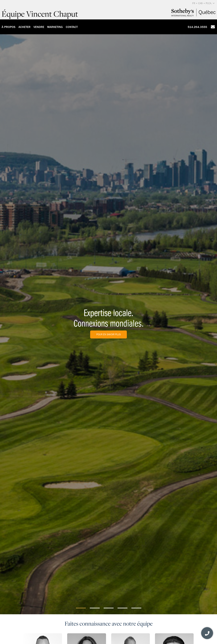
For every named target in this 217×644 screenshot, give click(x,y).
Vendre (39, 27)
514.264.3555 (197, 27)
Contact (72, 27)
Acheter (24, 27)
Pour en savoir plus (108, 334)
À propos (9, 27)
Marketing (55, 27)
